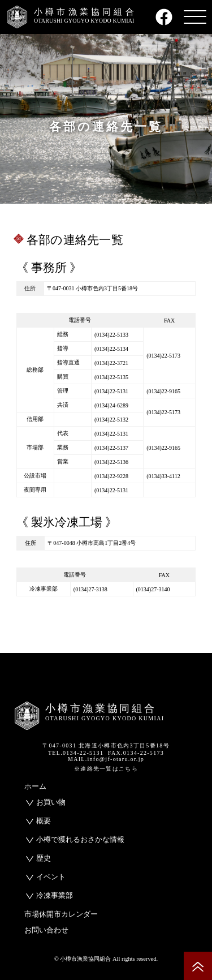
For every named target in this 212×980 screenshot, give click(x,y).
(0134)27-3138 (90, 589)
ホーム (35, 786)
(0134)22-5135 (111, 377)
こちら (128, 769)
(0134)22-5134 (111, 349)
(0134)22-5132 (111, 420)
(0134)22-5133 (111, 335)
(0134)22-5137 (111, 448)
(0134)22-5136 (111, 462)
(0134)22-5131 (111, 391)
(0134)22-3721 (111, 363)
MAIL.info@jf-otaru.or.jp (106, 759)
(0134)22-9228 (111, 476)
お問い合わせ (46, 930)
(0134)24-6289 (111, 405)
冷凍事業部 (55, 895)
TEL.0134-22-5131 (76, 753)
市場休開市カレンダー (61, 914)
